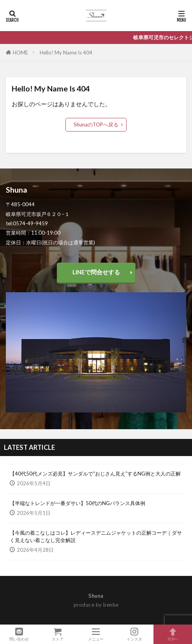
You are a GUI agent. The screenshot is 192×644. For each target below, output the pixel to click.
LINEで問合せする (96, 272)
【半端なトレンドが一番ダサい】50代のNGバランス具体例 (78, 503)
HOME (20, 53)
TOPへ (173, 634)
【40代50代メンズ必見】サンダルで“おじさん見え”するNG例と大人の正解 (95, 474)
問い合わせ (19, 634)
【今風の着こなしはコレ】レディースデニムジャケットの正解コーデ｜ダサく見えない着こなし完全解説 (96, 537)
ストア (58, 634)
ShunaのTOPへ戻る (96, 125)
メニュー (96, 634)
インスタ (135, 634)
